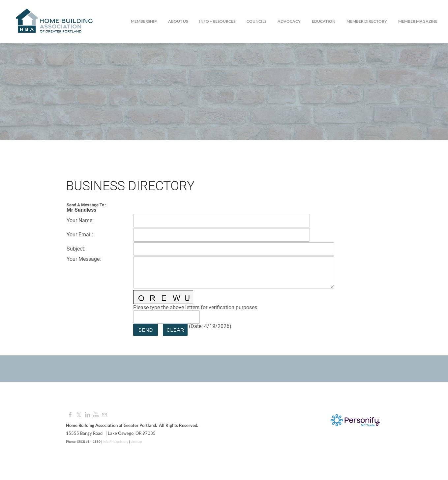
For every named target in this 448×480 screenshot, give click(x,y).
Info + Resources (217, 21)
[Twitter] (79, 415)
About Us (178, 21)
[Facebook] (70, 415)
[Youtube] (96, 415)
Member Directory (367, 21)
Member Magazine (418, 21)
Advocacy (289, 21)
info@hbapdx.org (115, 441)
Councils (256, 21)
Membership (144, 21)
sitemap (136, 441)
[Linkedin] (87, 415)
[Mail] (105, 415)
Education (324, 21)
